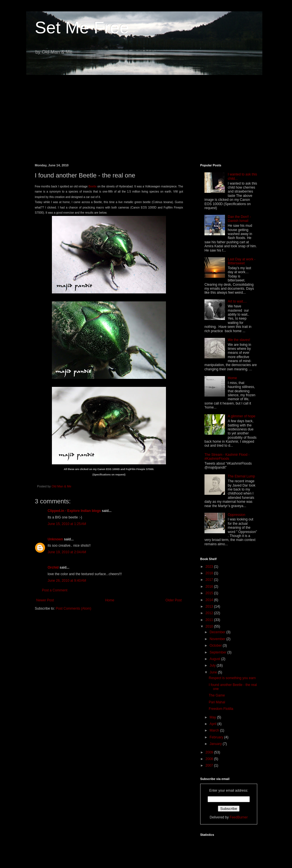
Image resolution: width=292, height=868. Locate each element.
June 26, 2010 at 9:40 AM (67, 581)
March (215, 730)
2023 (210, 567)
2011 (210, 620)
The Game (217, 695)
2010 (210, 626)
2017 (210, 580)
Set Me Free (82, 27)
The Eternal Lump (241, 476)
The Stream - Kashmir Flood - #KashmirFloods (227, 457)
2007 (210, 765)
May (213, 717)
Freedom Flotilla (221, 709)
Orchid (53, 567)
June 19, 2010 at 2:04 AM (67, 552)
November (218, 639)
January (216, 744)
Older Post (174, 600)
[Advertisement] (146, 115)
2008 (210, 759)
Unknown (55, 539)
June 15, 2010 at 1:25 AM (67, 524)
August (215, 659)
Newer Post (45, 600)
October (216, 646)
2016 (210, 587)
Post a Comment (55, 590)
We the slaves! (239, 340)
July (213, 665)
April (213, 724)
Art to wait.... (237, 301)
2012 (210, 613)
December (218, 632)
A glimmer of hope (242, 416)
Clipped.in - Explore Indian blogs (74, 511)
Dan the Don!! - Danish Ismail (239, 219)
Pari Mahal (217, 702)
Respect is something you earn (232, 678)
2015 (210, 593)
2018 (210, 573)
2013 (210, 606)
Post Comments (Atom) (73, 608)
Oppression (237, 515)
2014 (210, 600)
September (218, 652)
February (217, 737)
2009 (210, 752)
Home (110, 600)
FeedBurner (239, 817)
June (214, 672)
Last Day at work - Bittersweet (242, 261)
